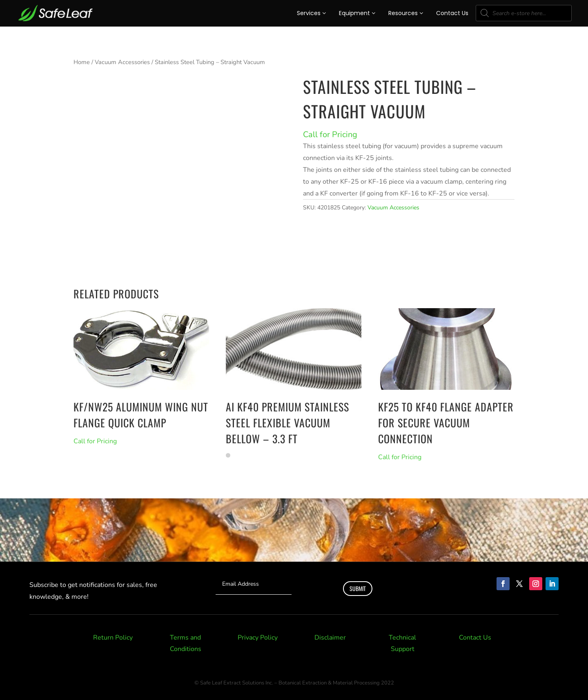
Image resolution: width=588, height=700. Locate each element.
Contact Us (452, 13)
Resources (406, 13)
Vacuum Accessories (122, 62)
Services (311, 13)
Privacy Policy (258, 638)
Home (82, 62)
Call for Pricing (330, 134)
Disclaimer (330, 638)
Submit (358, 588)
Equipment (357, 13)
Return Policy (113, 638)
